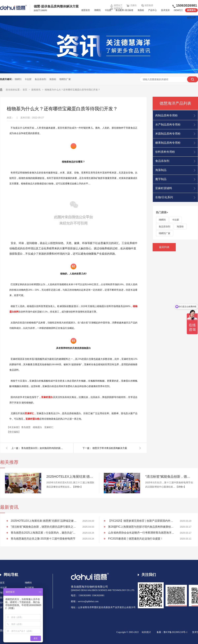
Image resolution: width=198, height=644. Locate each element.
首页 (25, 90)
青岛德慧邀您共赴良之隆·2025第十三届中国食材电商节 (43, 539)
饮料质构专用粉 (165, 152)
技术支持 (165, 10)
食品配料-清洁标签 (124, 10)
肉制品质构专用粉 (166, 115)
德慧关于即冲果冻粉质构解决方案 (110, 448)
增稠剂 (97, 10)
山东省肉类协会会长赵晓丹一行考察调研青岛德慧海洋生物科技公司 (141, 533)
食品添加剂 (40, 79)
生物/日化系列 (164, 197)
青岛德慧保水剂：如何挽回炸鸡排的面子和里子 (43, 448)
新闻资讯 (191, 10)
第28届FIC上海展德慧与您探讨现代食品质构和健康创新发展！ (141, 527)
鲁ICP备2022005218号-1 (175, 632)
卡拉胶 (108, 10)
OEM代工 (178, 10)
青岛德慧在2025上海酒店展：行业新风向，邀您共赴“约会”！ (44, 533)
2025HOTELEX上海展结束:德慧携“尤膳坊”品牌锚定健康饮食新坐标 (70, 477)
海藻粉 (141, 10)
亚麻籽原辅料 (164, 188)
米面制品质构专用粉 (168, 134)
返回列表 (164, 247)
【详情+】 (77, 487)
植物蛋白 (38, 427)
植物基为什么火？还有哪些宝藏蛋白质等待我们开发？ (72, 90)
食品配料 (29, 588)
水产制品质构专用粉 (168, 125)
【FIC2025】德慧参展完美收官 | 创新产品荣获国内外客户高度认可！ (141, 521)
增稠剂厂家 (65, 79)
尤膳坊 (132, 5)
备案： (160, 632)
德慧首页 (86, 10)
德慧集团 (147, 5)
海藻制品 (161, 170)
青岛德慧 (26, 427)
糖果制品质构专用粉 (168, 143)
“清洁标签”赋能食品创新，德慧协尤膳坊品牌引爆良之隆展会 (169, 477)
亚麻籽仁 (49, 427)
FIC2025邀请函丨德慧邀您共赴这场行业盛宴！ (136, 539)
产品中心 (152, 10)
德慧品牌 (191, 17)
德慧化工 (116, 5)
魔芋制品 (161, 179)
